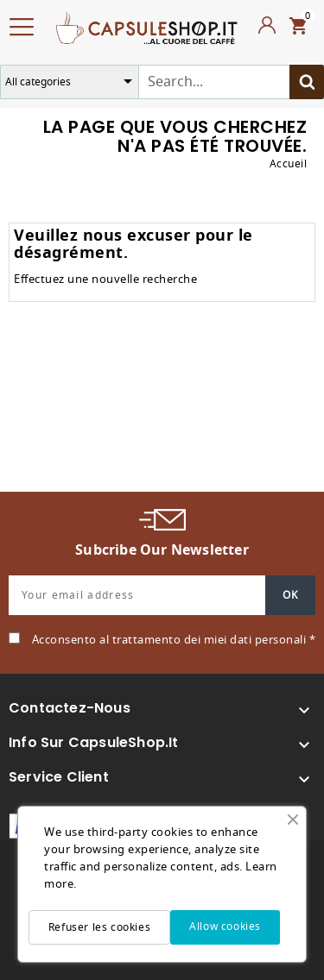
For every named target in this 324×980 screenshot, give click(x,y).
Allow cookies (225, 927)
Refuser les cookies (99, 927)
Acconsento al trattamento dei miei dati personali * (174, 640)
